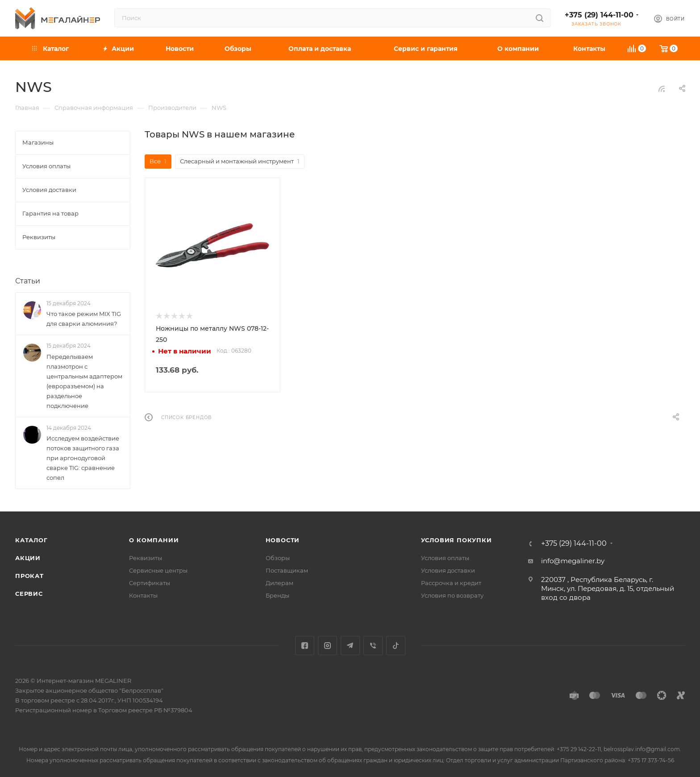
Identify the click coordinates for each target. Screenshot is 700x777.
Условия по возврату (452, 595)
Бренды (277, 595)
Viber (373, 646)
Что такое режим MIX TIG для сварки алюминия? (84, 319)
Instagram (327, 646)
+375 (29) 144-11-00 (599, 15)
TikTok (396, 646)
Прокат (29, 576)
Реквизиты (146, 558)
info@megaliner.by (573, 561)
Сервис (29, 594)
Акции (28, 558)
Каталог (31, 540)
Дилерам (279, 583)
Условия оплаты (445, 558)
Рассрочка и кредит (451, 583)
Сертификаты (150, 583)
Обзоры (278, 558)
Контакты (143, 595)
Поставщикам (287, 570)
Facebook (305, 646)
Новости (283, 540)
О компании (154, 540)
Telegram (350, 646)
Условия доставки (448, 570)
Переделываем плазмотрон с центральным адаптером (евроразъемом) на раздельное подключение (84, 381)
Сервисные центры (158, 570)
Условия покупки (456, 540)
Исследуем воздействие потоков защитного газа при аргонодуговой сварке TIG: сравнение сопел (83, 458)
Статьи (28, 281)
